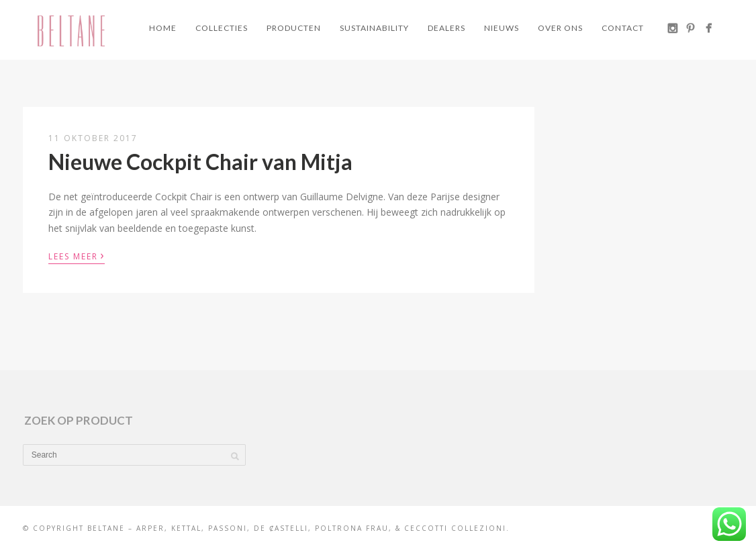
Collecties (222, 28)
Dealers (446, 28)
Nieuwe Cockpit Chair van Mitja (200, 162)
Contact (623, 28)
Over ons (560, 28)
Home (163, 28)
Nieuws (502, 28)
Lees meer (77, 255)
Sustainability (374, 28)
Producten (294, 28)
